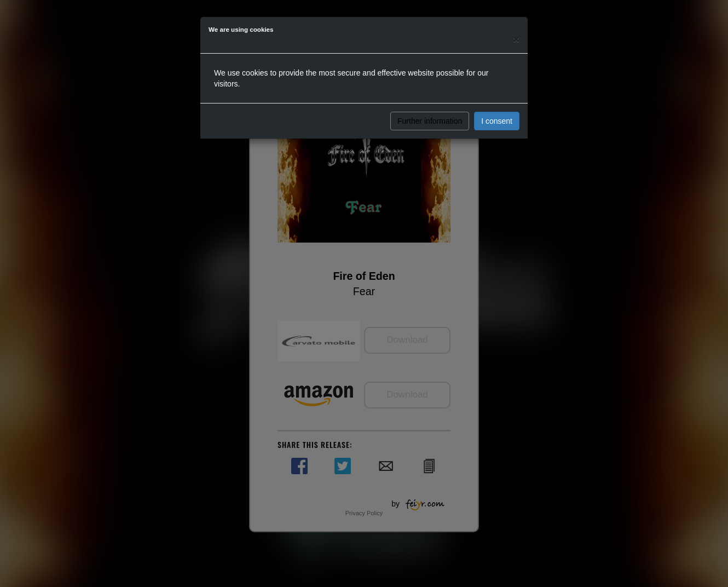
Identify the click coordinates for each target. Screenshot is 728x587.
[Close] (516, 39)
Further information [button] (430, 121)
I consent (497, 121)
